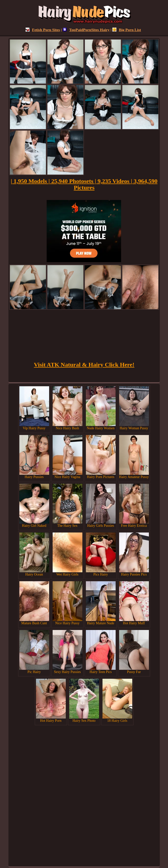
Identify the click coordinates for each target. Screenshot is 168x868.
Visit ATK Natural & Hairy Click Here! (84, 365)
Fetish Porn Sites (43, 30)
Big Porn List (127, 30)
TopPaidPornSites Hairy (86, 30)
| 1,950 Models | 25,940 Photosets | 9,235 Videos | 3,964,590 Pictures (84, 184)
